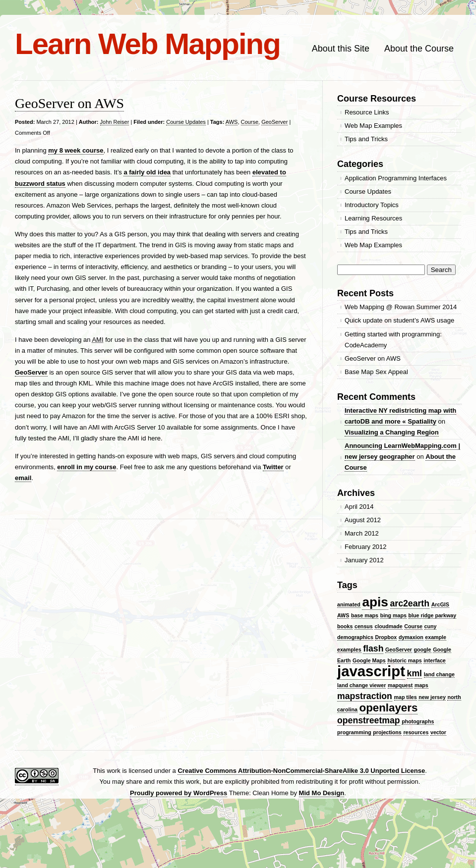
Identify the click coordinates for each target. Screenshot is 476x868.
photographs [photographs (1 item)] (418, 721)
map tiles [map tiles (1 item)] (406, 697)
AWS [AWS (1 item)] (343, 615)
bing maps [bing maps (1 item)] (393, 615)
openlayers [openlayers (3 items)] (389, 708)
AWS (232, 122)
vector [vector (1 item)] (438, 732)
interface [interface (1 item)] (434, 660)
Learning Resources (373, 218)
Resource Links (367, 112)
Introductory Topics (372, 205)
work (113, 771)
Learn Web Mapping (148, 44)
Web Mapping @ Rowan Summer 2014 (401, 307)
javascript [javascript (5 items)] (371, 671)
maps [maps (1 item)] (421, 685)
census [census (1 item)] (364, 626)
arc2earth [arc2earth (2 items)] (410, 603)
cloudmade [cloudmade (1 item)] (388, 626)
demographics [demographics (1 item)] (355, 637)
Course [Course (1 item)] (413, 626)
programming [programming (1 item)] (354, 732)
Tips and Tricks (366, 139)
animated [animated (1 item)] (349, 604)
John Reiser (115, 122)
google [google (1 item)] (423, 650)
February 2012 (366, 547)
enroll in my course (87, 467)
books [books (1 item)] (345, 626)
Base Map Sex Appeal (376, 372)
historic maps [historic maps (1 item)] (404, 660)
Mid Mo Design (322, 793)
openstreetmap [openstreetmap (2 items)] (369, 720)
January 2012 (364, 560)
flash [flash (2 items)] (373, 649)
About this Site (341, 49)
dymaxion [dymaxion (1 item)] (411, 637)
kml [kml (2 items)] (415, 673)
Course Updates (186, 122)
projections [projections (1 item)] (387, 732)
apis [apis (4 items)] (375, 602)
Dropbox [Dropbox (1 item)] (386, 637)
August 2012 (363, 520)
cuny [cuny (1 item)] (431, 626)
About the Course (419, 49)
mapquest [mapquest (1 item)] (400, 685)
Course (250, 122)
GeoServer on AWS (69, 103)
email (23, 478)
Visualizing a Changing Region (392, 432)
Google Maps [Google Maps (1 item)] (369, 660)
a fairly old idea (147, 172)
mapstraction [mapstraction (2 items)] (365, 696)
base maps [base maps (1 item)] (365, 615)
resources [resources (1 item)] (416, 732)
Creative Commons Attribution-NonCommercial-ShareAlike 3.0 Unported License (301, 771)
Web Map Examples (373, 126)
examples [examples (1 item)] (349, 650)
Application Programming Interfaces (396, 178)
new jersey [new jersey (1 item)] (432, 697)
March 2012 (362, 533)
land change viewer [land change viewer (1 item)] (361, 685)
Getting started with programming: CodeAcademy (393, 340)
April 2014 (359, 507)
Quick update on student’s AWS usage (399, 320)
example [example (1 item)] (436, 637)
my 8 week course (76, 150)
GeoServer (274, 122)
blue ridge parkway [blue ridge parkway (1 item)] (433, 615)
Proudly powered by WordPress (178, 793)
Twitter (273, 467)
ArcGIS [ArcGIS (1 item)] (440, 604)
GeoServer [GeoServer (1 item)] (399, 650)
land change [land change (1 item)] (439, 674)
